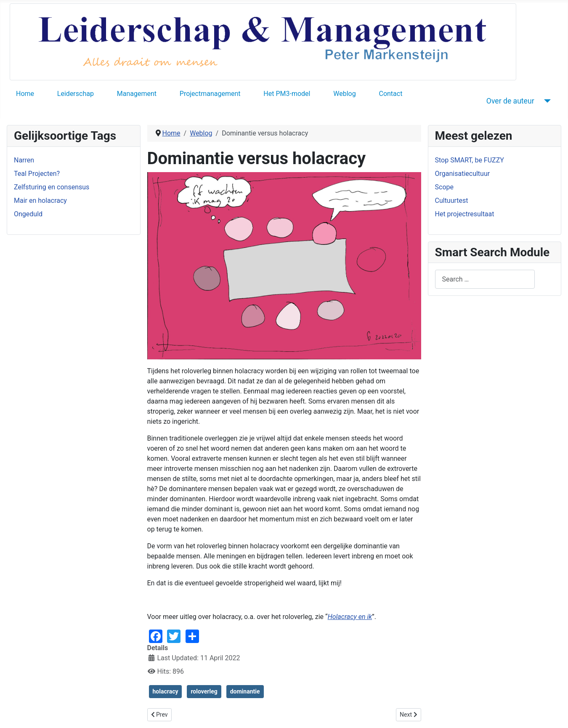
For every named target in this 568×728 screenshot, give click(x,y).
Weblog (344, 94)
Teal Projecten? (37, 174)
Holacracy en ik (350, 617)
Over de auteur (510, 101)
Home (25, 94)
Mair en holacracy (40, 201)
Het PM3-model (287, 94)
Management (137, 94)
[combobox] (485, 279)
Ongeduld (28, 214)
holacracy (166, 691)
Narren (24, 160)
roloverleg (204, 691)
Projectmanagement (210, 94)
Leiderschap (76, 94)
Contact (390, 94)
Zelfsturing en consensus (52, 187)
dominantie (245, 691)
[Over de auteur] (546, 101)
